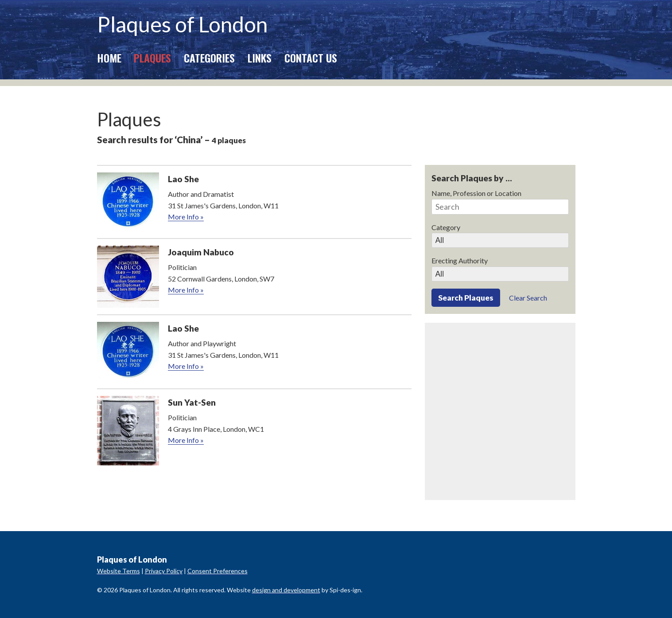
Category (446, 227)
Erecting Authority (460, 260)
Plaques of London (182, 24)
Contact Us (311, 58)
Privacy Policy (164, 571)
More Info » (186, 217)
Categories (209, 58)
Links (260, 58)
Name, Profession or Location (476, 193)
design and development (286, 590)
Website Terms (118, 571)
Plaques (152, 58)
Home (109, 58)
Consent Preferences (218, 571)
